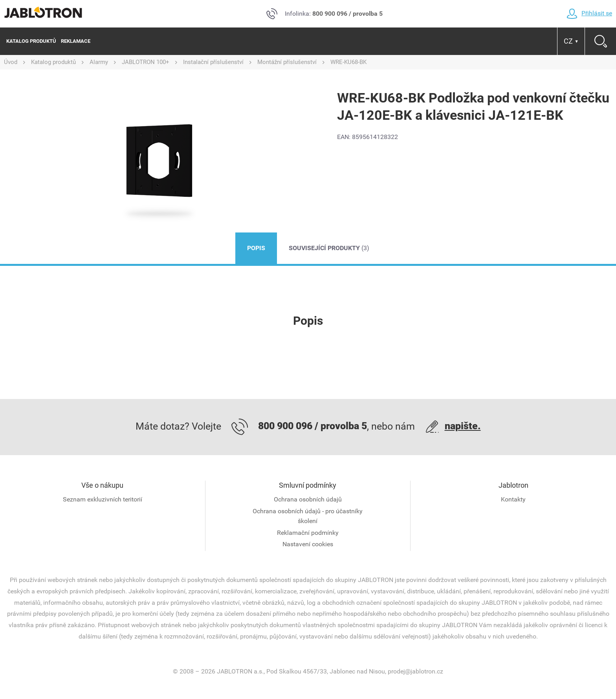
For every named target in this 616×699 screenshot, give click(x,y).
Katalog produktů (31, 41)
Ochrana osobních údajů (308, 499)
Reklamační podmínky (308, 533)
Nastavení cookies (308, 544)
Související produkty (329, 248)
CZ (571, 41)
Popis (256, 248)
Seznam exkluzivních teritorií (103, 499)
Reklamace (76, 41)
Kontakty (513, 499)
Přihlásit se (589, 13)
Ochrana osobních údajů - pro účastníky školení (308, 516)
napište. (463, 426)
